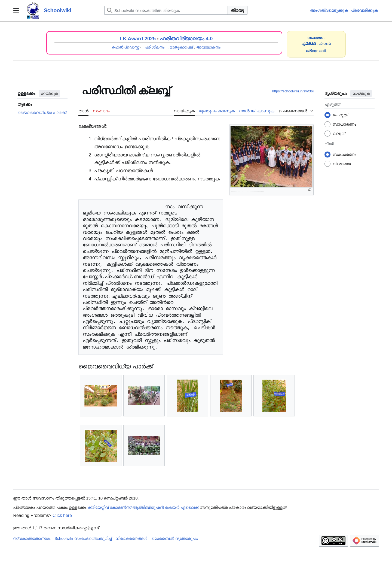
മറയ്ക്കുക (49, 93)
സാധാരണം (344, 124)
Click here (62, 515)
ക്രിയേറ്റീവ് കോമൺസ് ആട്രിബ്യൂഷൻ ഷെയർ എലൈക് (143, 507)
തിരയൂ (238, 10)
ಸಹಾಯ (325, 44)
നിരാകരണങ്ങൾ (131, 538)
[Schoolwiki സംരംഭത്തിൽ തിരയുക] (166, 10)
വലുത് (339, 133)
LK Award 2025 (138, 39)
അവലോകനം (208, 47)
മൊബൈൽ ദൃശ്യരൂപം (174, 538)
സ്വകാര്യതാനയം (32, 538)
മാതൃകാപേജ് (181, 47)
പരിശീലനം (154, 47)
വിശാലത (342, 164)
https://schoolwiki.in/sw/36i (293, 91)
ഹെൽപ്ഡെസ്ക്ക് (125, 47)
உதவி (323, 51)
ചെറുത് (340, 115)
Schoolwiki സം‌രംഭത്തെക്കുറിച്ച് (83, 538)
